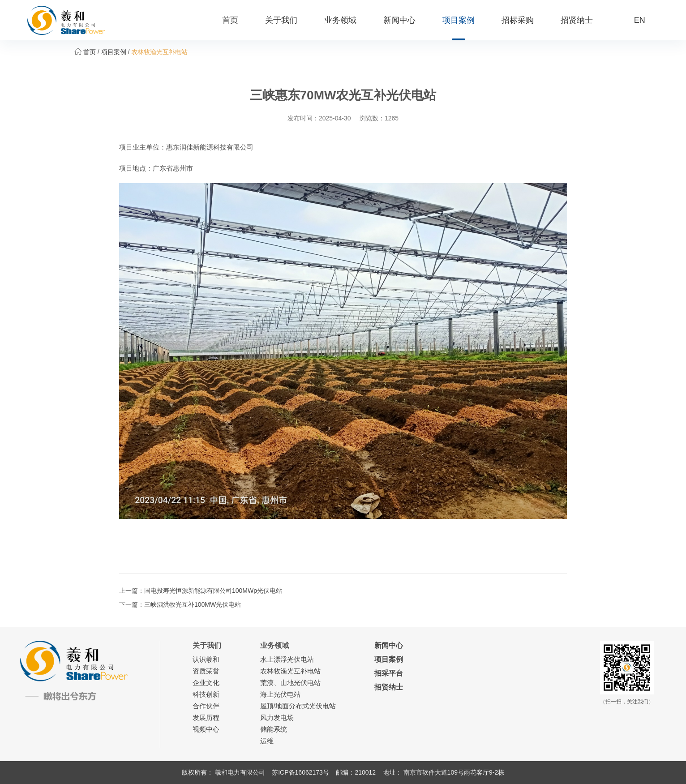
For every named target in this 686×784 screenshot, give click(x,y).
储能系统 (274, 729)
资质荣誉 (206, 671)
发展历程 (206, 718)
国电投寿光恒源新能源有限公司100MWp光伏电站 (213, 591)
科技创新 (206, 694)
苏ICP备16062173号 (300, 772)
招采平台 (389, 673)
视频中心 (206, 729)
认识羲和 (206, 659)
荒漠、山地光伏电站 (290, 683)
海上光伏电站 (280, 694)
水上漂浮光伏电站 (287, 659)
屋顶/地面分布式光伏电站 (298, 706)
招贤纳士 (577, 20)
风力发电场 (277, 718)
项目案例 (459, 20)
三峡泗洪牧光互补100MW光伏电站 (193, 604)
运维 (267, 741)
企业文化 (206, 683)
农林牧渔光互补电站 (159, 52)
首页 (230, 20)
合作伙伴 (206, 706)
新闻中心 (399, 20)
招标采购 (518, 20)
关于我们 (281, 20)
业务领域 (340, 20)
